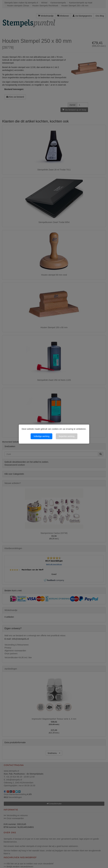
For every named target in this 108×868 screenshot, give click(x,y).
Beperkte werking (67, 436)
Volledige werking (41, 436)
